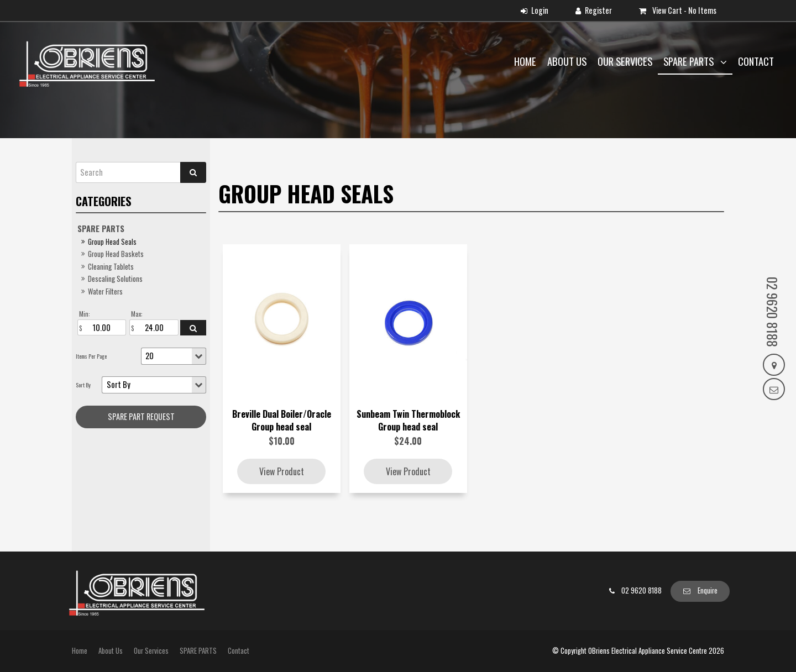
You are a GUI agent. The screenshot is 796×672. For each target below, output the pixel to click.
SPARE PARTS (690, 61)
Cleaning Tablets (111, 267)
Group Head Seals (112, 242)
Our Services (625, 61)
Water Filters (105, 292)
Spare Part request (141, 416)
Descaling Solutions (115, 279)
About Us (567, 61)
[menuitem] (80, 651)
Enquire (708, 590)
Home (525, 61)
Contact (756, 61)
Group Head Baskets (116, 254)
